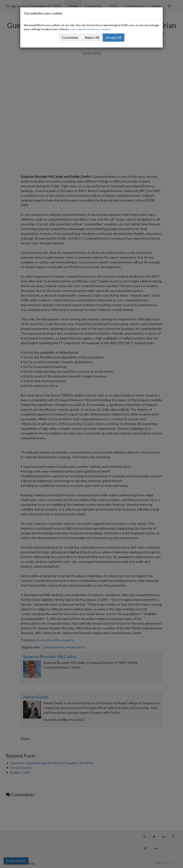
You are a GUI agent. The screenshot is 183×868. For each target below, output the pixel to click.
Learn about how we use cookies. (91, 29)
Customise (70, 37)
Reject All (92, 37)
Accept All (114, 37)
